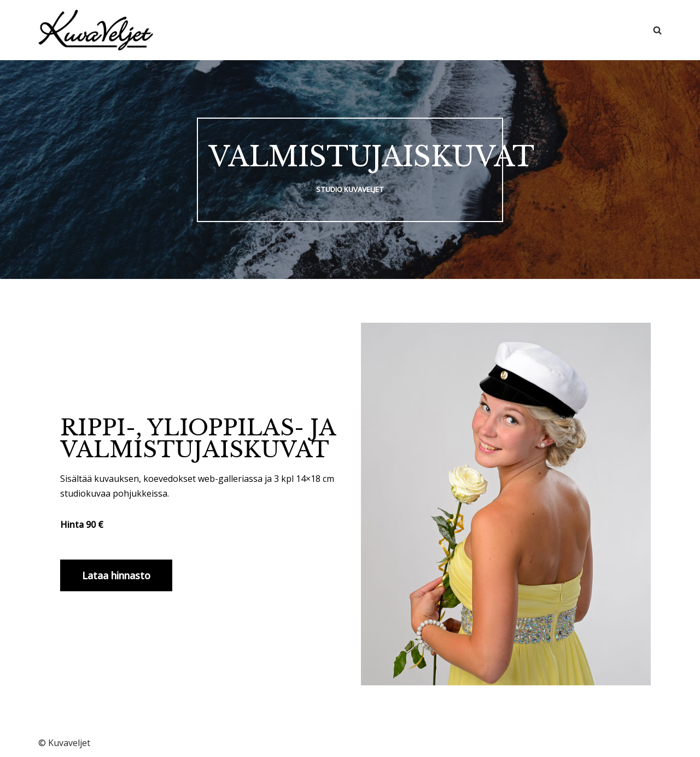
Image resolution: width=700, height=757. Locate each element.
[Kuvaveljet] (96, 30)
